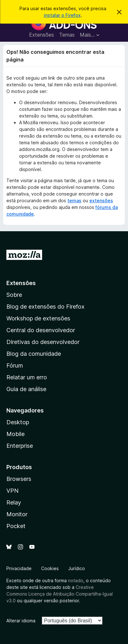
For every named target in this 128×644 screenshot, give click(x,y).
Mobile (15, 434)
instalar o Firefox (62, 15)
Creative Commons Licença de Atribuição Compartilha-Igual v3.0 (60, 594)
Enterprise (20, 446)
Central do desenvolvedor (41, 330)
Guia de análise (26, 389)
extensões (101, 200)
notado (76, 580)
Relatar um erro (27, 377)
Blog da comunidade (34, 354)
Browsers (19, 479)
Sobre (14, 295)
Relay (14, 502)
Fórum (15, 365)
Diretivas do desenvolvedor (43, 342)
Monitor (17, 514)
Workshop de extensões (38, 318)
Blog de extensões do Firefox (45, 307)
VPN (12, 491)
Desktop (18, 422)
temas (74, 200)
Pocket (16, 526)
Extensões (41, 35)
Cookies (50, 568)
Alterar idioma (21, 621)
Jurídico (77, 568)
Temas (67, 35)
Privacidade (19, 568)
